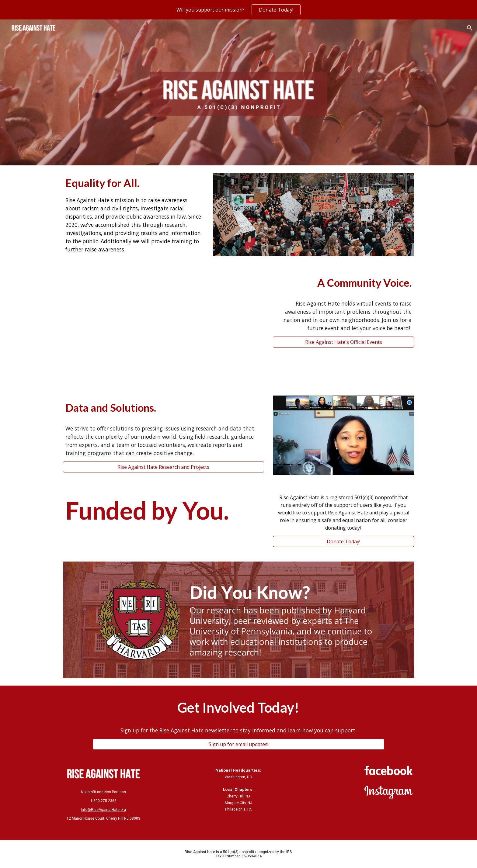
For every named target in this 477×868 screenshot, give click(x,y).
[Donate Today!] (343, 541)
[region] (238, 10)
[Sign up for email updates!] (238, 744)
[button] (470, 28)
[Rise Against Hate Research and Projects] (164, 467)
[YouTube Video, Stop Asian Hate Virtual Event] (164, 326)
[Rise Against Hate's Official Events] (343, 342)
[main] (134, 214)
